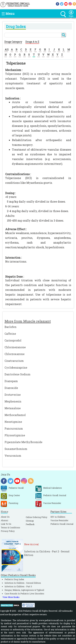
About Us (5, 517)
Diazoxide (11, 388)
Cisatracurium (14, 361)
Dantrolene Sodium (17, 374)
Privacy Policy (8, 531)
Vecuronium (13, 456)
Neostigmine (13, 422)
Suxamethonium (16, 449)
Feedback (30, 524)
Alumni (4, 520)
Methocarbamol (15, 415)
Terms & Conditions (11, 527)
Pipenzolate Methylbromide (23, 442)
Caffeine (10, 334)
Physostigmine (15, 435)
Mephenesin (13, 401)
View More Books (11, 597)
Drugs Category (13, 42)
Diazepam (11, 381)
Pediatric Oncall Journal (62, 524)
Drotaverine (13, 395)
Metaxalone (13, 408)
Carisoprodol (13, 340)
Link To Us (6, 524)
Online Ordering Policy (36, 517)
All (7, 49)
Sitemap (30, 521)
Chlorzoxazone (15, 354)
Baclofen (11, 327)
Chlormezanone (15, 347)
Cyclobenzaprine (16, 367)
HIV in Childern (58, 517)
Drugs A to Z (32, 42)
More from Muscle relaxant (28, 321)
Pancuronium (14, 428)
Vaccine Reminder (59, 520)
